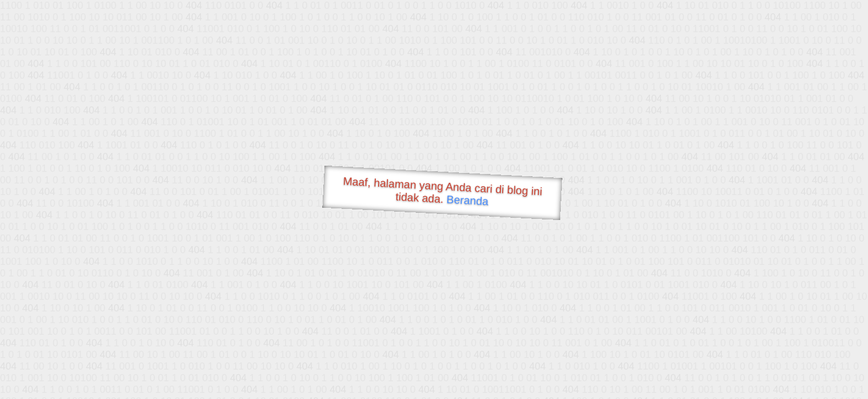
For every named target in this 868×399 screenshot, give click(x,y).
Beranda (467, 200)
